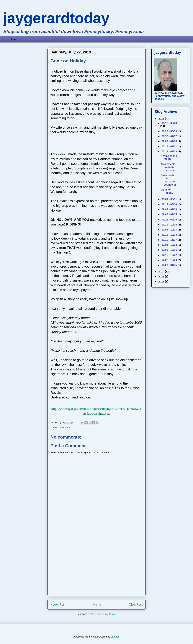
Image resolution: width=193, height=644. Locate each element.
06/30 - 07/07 (169, 136)
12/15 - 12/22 (169, 255)
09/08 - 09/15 (169, 214)
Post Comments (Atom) (104, 614)
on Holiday (65, 428)
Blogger (115, 637)
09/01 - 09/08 (169, 209)
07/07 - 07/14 (169, 141)
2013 (162, 119)
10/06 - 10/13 (169, 230)
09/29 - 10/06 (169, 225)
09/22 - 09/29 (169, 220)
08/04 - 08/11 (169, 199)
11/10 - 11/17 (169, 240)
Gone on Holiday (167, 191)
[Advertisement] (96, 567)
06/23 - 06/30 (169, 131)
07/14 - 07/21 (169, 146)
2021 (162, 277)
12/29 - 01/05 (169, 265)
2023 (162, 282)
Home (13, 39)
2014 (162, 272)
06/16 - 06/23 (169, 123)
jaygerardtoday (56, 18)
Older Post (136, 605)
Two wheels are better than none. (169, 167)
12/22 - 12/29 (169, 260)
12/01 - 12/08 (169, 245)
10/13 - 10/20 (169, 235)
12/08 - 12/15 (169, 250)
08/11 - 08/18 (169, 204)
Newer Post (58, 605)
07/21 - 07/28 (169, 151)
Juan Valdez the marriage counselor (169, 180)
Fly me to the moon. (169, 157)
